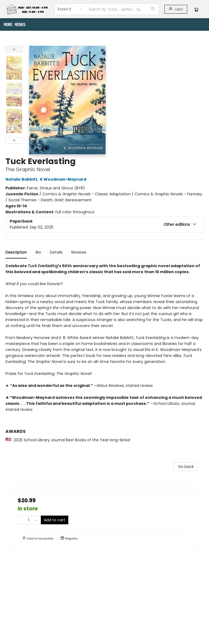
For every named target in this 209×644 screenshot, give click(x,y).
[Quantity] (29, 520)
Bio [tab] (38, 252)
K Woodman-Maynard (64, 179)
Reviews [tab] (79, 252)
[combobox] (70, 9)
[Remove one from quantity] (21, 520)
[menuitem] (8, 24)
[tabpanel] (104, 359)
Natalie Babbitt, (23, 179)
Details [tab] (56, 252)
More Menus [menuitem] (164, 24)
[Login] (176, 9)
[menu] (104, 24)
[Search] (153, 9)
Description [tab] (16, 252)
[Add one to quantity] (36, 520)
